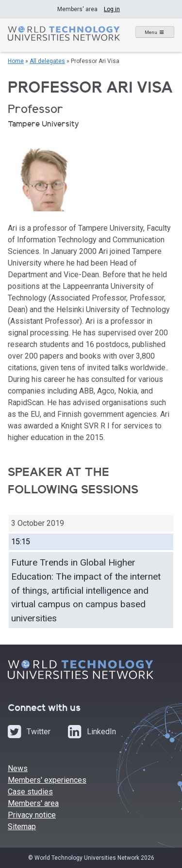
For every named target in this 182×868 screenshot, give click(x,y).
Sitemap (22, 827)
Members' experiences (47, 780)
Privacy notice (32, 815)
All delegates (47, 61)
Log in (112, 9)
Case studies (30, 792)
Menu (151, 32)
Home (16, 61)
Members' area (33, 803)
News (18, 768)
